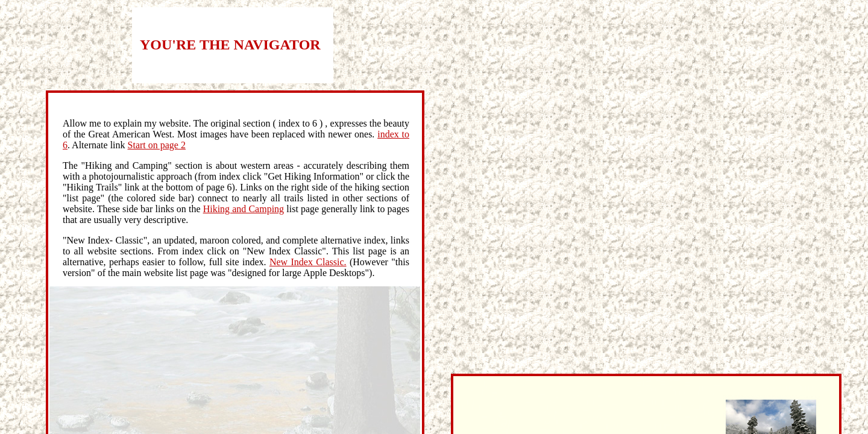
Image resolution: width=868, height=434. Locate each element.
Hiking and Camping (244, 209)
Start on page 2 (157, 145)
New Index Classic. (308, 262)
